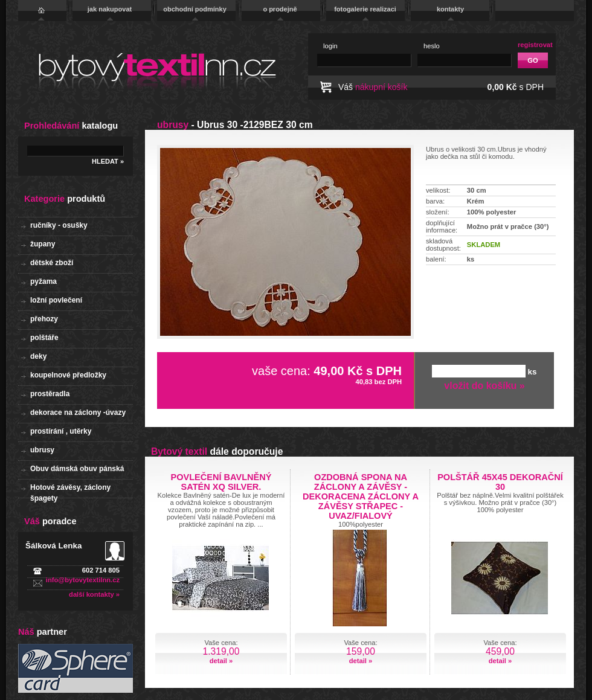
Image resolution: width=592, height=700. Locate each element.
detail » (221, 661)
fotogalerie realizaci (365, 9)
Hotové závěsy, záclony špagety (70, 491)
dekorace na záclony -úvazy (78, 413)
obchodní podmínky (195, 9)
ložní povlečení (56, 300)
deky (38, 356)
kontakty (450, 9)
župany (43, 244)
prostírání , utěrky (61, 431)
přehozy (44, 319)
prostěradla (50, 394)
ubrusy (42, 450)
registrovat (535, 45)
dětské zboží (52, 263)
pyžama (43, 281)
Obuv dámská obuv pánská (77, 469)
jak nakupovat (110, 9)
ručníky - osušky (59, 225)
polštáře (44, 338)
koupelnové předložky (68, 375)
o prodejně (280, 9)
